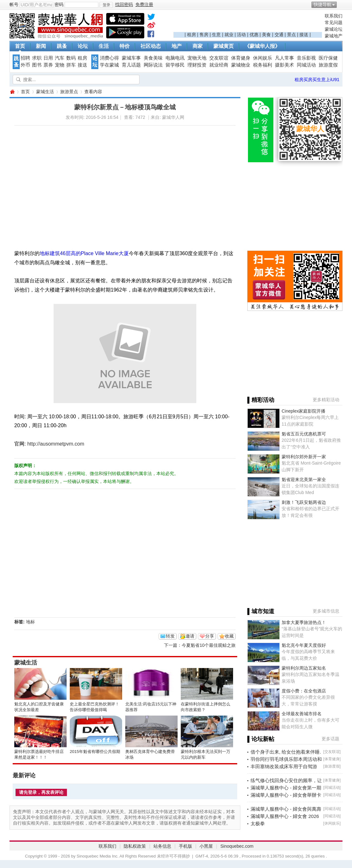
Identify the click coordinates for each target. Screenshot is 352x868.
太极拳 (258, 823)
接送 (304, 35)
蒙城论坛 (334, 29)
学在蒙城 (109, 65)
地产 (177, 46)
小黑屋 (206, 846)
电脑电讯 (175, 58)
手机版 (186, 846)
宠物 (60, 65)
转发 (170, 636)
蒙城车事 (131, 58)
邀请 (190, 636)
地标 (30, 622)
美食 (266, 35)
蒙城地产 (334, 36)
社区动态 (151, 46)
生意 (216, 35)
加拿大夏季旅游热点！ (304, 622)
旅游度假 (328, 65)
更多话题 (330, 739)
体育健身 (241, 58)
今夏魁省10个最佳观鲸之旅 (209, 645)
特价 (125, 46)
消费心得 (109, 58)
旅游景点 (69, 92)
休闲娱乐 (263, 58)
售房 (204, 35)
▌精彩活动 (261, 400)
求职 (37, 58)
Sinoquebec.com (237, 846)
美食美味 (153, 58)
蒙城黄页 (224, 46)
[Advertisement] (248, 23)
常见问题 (334, 23)
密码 (59, 4)
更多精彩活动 (326, 400)
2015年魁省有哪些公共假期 (95, 752)
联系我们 (334, 16)
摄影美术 (284, 65)
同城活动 (306, 65)
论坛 (83, 46)
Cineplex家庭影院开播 (303, 411)
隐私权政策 (135, 846)
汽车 (60, 58)
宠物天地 (197, 58)
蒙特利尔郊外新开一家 (304, 457)
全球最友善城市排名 (302, 714)
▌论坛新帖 (261, 739)
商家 (198, 46)
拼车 (71, 65)
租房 (192, 35)
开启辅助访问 (341, 4)
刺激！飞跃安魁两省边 (304, 502)
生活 (104, 46)
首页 (20, 46)
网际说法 (153, 65)
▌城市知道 (261, 611)
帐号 (14, 4)
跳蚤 (62, 46)
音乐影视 (306, 58)
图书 (37, 65)
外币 (25, 65)
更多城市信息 (326, 611)
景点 (291, 35)
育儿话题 (131, 65)
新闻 (41, 46)
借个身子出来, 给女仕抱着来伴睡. (286, 752)
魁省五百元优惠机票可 (304, 434)
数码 (71, 58)
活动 (241, 35)
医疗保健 (328, 58)
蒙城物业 (241, 65)
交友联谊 (219, 58)
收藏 (229, 636)
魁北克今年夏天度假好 (304, 645)
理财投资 (197, 65)
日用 (48, 58)
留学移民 (175, 65)
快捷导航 (323, 4)
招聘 (25, 58)
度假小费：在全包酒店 (304, 691)
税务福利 (263, 65)
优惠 (254, 35)
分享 (210, 636)
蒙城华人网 (12, 92)
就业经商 (219, 65)
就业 (229, 35)
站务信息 (162, 846)
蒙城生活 (45, 92)
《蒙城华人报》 (262, 46)
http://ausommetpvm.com (56, 444)
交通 (279, 35)
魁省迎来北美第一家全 (304, 479)
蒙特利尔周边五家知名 (304, 668)
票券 (48, 65)
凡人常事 (284, 58)
